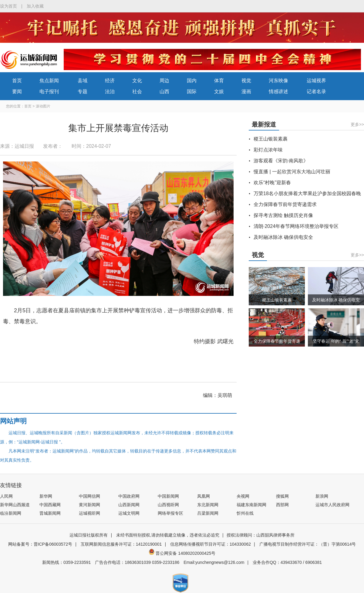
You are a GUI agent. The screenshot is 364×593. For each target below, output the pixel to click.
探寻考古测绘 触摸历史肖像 (283, 215)
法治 (110, 91)
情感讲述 (278, 91)
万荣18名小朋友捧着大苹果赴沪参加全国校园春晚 (307, 193)
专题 (83, 91)
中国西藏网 (50, 505)
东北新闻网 (208, 505)
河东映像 (278, 81)
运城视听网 (89, 513)
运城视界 (316, 81)
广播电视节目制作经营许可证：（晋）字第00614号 (308, 544)
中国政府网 (129, 496)
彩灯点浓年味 (268, 150)
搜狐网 (282, 496)
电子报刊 (49, 91)
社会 (137, 91)
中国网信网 (89, 496)
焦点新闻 (49, 81)
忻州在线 (245, 513)
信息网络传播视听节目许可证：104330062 (211, 544)
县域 (83, 81)
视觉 (246, 81)
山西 (164, 91)
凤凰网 (204, 496)
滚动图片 (43, 106)
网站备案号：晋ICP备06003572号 (40, 544)
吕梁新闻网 (208, 513)
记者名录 (316, 91)
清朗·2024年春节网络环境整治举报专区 (296, 226)
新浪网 (322, 496)
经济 (110, 81)
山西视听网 (168, 505)
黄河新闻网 (89, 505)
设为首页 (8, 6)
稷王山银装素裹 (271, 139)
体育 (219, 81)
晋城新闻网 (50, 513)
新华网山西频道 (15, 505)
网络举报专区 (170, 513)
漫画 (246, 91)
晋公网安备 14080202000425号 (182, 553)
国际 (192, 91)
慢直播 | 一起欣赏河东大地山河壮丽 (292, 172)
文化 (137, 81)
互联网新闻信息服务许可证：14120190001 (121, 544)
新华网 (46, 496)
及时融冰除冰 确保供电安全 (283, 237)
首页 (17, 81)
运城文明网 (129, 513)
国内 (192, 81)
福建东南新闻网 (251, 505)
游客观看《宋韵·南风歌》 (281, 161)
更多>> (357, 124)
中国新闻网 (168, 496)
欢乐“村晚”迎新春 (272, 183)
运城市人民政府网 (332, 505)
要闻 (17, 91)
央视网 (243, 496)
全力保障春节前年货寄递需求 (285, 204)
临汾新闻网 (11, 513)
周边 (164, 81)
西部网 (282, 505)
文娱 (219, 91)
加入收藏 (35, 6)
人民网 (6, 496)
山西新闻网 (129, 505)
